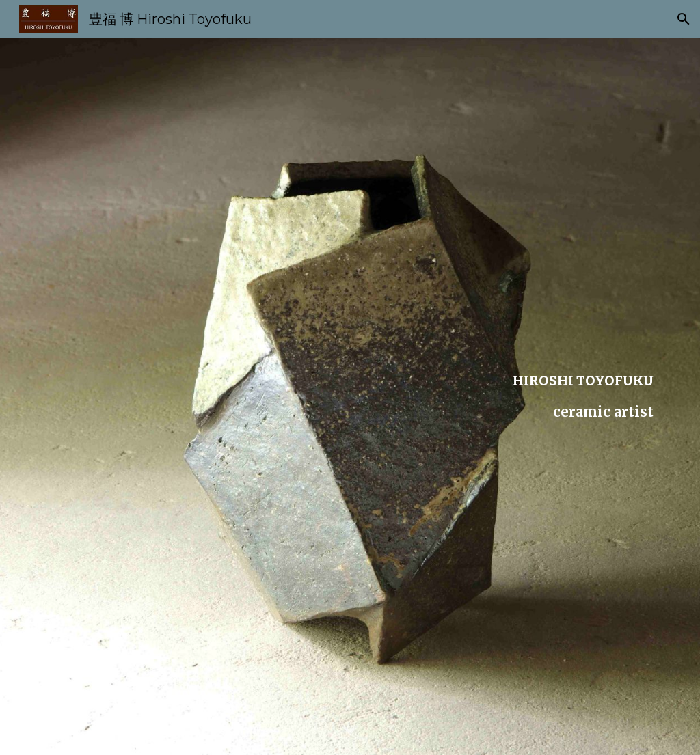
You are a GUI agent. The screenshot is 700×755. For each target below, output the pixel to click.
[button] (684, 19)
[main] (350, 397)
